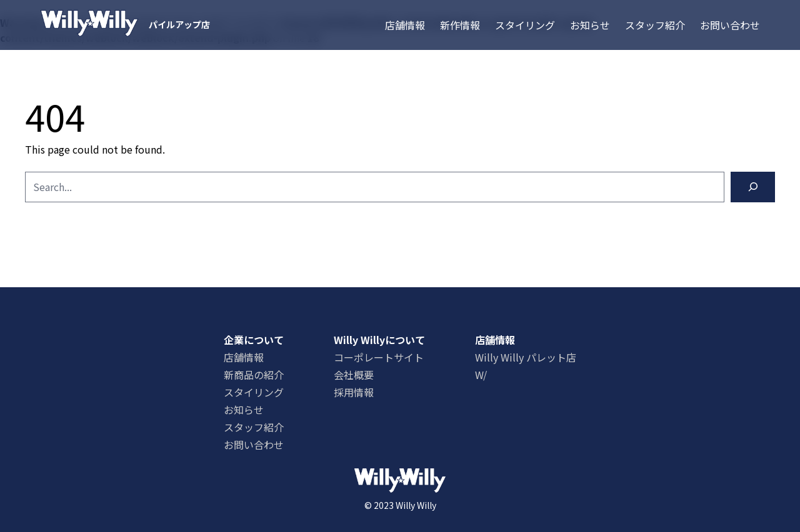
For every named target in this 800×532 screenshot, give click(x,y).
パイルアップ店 (179, 24)
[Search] (753, 187)
